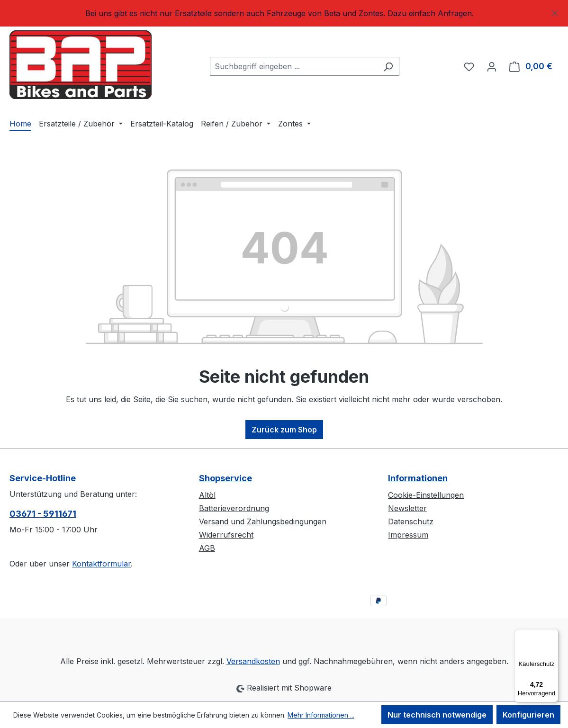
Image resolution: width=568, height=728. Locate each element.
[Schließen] (555, 12)
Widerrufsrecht (226, 535)
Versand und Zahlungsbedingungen (263, 521)
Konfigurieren (528, 715)
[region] (284, 13)
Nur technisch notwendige (437, 715)
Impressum (408, 535)
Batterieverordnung (234, 508)
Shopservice (225, 478)
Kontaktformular (101, 564)
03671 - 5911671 (43, 514)
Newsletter (407, 508)
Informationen (418, 478)
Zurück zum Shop (284, 430)
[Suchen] (388, 66)
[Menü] (553, 635)
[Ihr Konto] (492, 66)
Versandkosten (253, 661)
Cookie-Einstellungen (426, 495)
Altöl (207, 495)
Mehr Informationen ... (321, 715)
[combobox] (294, 66)
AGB (207, 548)
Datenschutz (411, 521)
